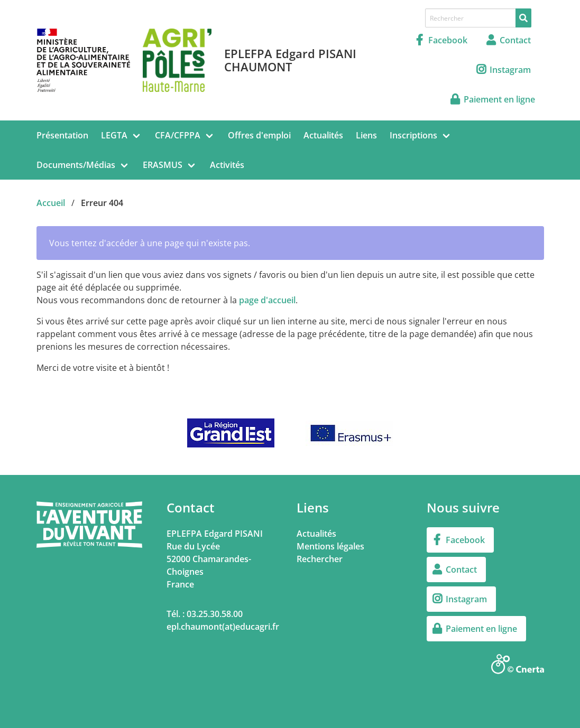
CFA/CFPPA (178, 135)
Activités (227, 165)
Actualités (323, 135)
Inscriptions (413, 135)
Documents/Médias (76, 165)
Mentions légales (330, 546)
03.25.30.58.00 (215, 614)
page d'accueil (267, 300)
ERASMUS (163, 165)
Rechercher (320, 559)
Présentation (62, 135)
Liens (366, 135)
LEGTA (114, 135)
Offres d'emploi (259, 135)
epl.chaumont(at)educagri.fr (223, 627)
